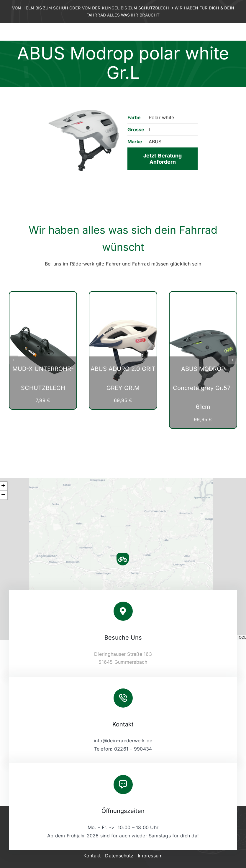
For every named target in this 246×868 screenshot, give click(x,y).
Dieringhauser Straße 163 (123, 654)
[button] (13, 360)
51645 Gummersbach (123, 662)
